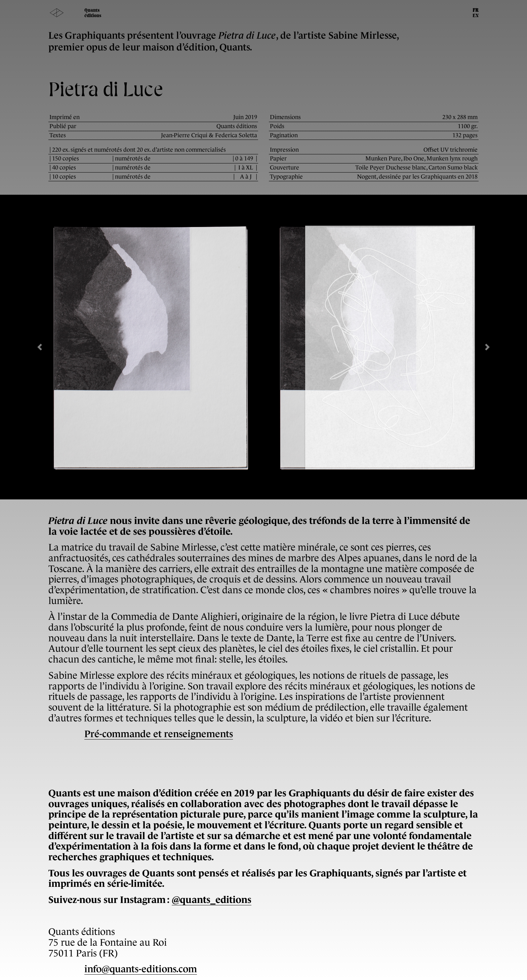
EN (476, 16)
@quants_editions (212, 900)
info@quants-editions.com (141, 969)
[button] (39, 347)
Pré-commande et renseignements (159, 734)
